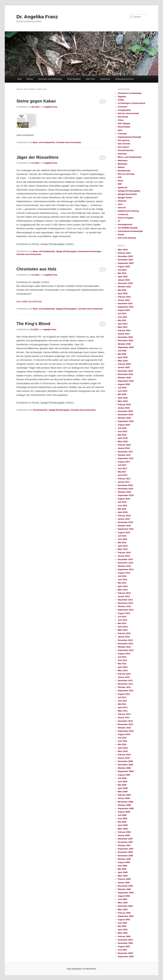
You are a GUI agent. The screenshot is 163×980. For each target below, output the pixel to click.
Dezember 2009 (125, 761)
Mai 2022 (122, 290)
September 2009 (126, 771)
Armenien (123, 107)
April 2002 (123, 930)
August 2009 (124, 775)
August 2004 (124, 896)
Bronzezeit (123, 117)
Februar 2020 (124, 364)
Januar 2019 (124, 408)
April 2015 (123, 546)
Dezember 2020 (125, 337)
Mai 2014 (122, 583)
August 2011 (124, 694)
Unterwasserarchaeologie (89, 251)
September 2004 (126, 893)
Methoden (123, 161)
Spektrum (123, 187)
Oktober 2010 (124, 728)
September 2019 (126, 381)
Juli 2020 (122, 351)
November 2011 (125, 684)
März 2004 (123, 903)
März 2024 (123, 250)
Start (19, 79)
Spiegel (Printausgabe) (66, 251)
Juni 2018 (122, 431)
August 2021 (124, 310)
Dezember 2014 (125, 559)
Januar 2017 (124, 482)
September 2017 (126, 458)
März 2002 (123, 933)
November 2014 (125, 563)
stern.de (122, 208)
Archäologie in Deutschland (131, 103)
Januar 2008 (124, 835)
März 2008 (123, 829)
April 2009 (123, 788)
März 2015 (123, 549)
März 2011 (123, 711)
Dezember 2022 (125, 283)
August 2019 (124, 384)
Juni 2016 (122, 506)
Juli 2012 (122, 657)
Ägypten (122, 96)
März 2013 (123, 630)
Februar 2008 (124, 832)
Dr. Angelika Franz (37, 17)
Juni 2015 (122, 539)
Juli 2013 (122, 617)
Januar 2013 (124, 637)
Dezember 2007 (125, 839)
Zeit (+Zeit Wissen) (127, 238)
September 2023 (126, 263)
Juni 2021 (122, 317)
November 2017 (125, 452)
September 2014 (126, 569)
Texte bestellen (74, 79)
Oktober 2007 (124, 845)
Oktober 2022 (124, 287)
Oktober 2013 (124, 606)
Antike (121, 100)
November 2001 (125, 943)
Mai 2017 (122, 472)
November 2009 (125, 765)
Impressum (105, 79)
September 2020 (126, 347)
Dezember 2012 (125, 640)
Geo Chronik (124, 144)
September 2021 (126, 307)
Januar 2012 (124, 677)
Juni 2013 (122, 620)
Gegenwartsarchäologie (129, 137)
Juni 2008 (122, 818)
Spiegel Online (125, 198)
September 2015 (126, 529)
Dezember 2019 (125, 371)
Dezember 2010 (125, 721)
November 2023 (125, 260)
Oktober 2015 (124, 526)
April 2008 (123, 825)
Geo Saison (124, 147)
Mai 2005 (122, 869)
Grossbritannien (40, 410)
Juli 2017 (122, 465)
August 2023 (124, 267)
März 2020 (123, 361)
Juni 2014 (122, 579)
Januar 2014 (124, 596)
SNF (120, 184)
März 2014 (123, 590)
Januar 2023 (124, 280)
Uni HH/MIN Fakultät (128, 228)
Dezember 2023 (125, 256)
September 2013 (126, 610)
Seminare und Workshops (50, 79)
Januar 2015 (124, 556)
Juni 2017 (122, 468)
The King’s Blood (33, 324)
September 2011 (126, 691)
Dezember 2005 (125, 852)
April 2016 (123, 512)
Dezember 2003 (125, 906)
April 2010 (123, 748)
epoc (120, 130)
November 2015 (125, 522)
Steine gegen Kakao (36, 101)
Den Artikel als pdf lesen (29, 301)
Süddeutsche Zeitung (128, 211)
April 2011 (123, 707)
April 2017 (123, 475)
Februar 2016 (124, 516)
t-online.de (123, 214)
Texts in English (126, 218)
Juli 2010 (122, 738)
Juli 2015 (122, 536)
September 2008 (126, 808)
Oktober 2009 (124, 768)
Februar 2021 (124, 330)
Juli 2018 (122, 428)
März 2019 (123, 401)
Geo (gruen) (124, 140)
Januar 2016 (124, 519)
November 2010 (125, 724)
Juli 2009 (122, 778)
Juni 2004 (122, 899)
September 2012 (126, 650)
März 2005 (123, 876)
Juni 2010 (122, 741)
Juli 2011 (122, 697)
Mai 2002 (122, 926)
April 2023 (123, 277)
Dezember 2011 (125, 681)
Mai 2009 (122, 785)
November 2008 (125, 802)
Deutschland (124, 127)
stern (120, 204)
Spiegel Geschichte (127, 194)
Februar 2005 (124, 879)
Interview (122, 154)
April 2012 (123, 667)
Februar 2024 (124, 253)
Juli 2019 (122, 388)
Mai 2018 (122, 435)
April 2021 (123, 324)
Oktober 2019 (124, 378)
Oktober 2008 (124, 805)
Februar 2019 (124, 405)
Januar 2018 (124, 448)
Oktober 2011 (124, 687)
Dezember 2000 (125, 953)
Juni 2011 (122, 701)
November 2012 (125, 644)
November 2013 (125, 603)
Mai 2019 (122, 394)
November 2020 (125, 340)
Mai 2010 (122, 744)
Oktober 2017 (124, 455)
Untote (121, 234)
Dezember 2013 (125, 600)
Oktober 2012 (124, 647)
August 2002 (124, 920)
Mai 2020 (122, 354)
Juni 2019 (122, 391)
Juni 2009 (122, 782)
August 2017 (124, 462)
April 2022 (123, 293)
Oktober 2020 (124, 344)
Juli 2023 (122, 270)
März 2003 (123, 909)
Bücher (30, 79)
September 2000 (126, 956)
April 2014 (123, 586)
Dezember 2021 (125, 303)
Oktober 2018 (124, 418)
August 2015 (124, 532)
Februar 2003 (124, 913)
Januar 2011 (124, 717)
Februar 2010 (124, 755)
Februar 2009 (124, 795)
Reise (121, 181)
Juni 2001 (122, 950)
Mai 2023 (122, 273)
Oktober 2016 (124, 492)
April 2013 (123, 627)
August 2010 (124, 734)
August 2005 (124, 862)
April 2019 (123, 398)
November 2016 (125, 489)
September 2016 (126, 495)
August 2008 (124, 812)
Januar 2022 (124, 300)
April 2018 (123, 438)
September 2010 (126, 731)
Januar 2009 (124, 798)
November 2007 (125, 842)
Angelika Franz (51, 107)
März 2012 (123, 670)
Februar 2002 (124, 936)
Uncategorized (125, 224)
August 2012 (124, 654)
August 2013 (124, 613)
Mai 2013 (122, 623)
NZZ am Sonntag (126, 174)
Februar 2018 (124, 445)
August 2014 (124, 573)
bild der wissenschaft (128, 113)
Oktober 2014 (124, 566)
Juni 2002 (122, 923)
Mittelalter (123, 164)
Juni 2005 (122, 866)
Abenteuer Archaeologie (130, 93)
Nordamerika (124, 171)
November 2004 (125, 886)
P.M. (120, 177)
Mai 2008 (122, 822)
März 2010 (123, 751)
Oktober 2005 (124, 859)
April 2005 (123, 872)
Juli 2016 (122, 502)
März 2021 (123, 327)
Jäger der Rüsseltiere (37, 157)
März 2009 (123, 792)
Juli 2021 (122, 314)
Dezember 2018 (125, 411)
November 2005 (125, 856)
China (121, 120)
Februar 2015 (124, 553)
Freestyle (122, 134)
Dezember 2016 (125, 485)
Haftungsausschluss (124, 79)
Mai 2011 (122, 704)
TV (119, 221)
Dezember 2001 (125, 940)
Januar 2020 (124, 367)
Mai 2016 (122, 509)
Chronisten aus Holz (36, 269)
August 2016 (124, 499)
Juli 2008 (122, 815)
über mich (90, 79)
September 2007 (126, 849)
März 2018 (123, 441)
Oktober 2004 (124, 889)
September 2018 (126, 421)
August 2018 (124, 425)
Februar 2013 (124, 633)
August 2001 (124, 946)
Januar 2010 (124, 758)
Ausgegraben (124, 110)
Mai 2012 (122, 664)
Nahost (121, 167)
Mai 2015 (122, 543)
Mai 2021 (122, 320)
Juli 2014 (122, 576)
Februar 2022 (124, 297)
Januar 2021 (124, 334)
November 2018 (125, 415)
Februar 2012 (124, 674)
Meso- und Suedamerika (44, 142)
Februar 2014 (124, 593)
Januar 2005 (124, 883)
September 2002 (126, 916)
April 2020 (123, 357)
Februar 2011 (124, 714)
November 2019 (125, 374)
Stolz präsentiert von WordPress (81, 969)
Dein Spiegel (124, 123)
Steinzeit (122, 201)
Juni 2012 (122, 660)
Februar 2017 (124, 479)
